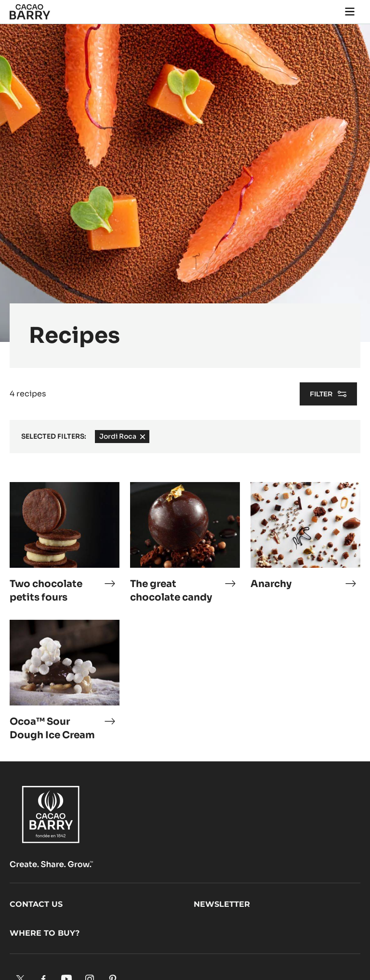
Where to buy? (45, 933)
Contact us (36, 904)
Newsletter (222, 904)
